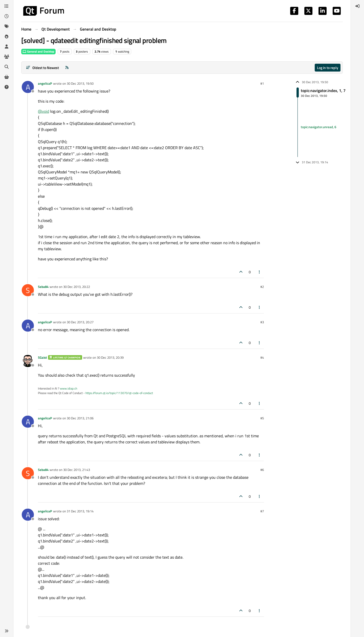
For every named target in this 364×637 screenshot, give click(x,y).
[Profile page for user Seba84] (28, 290)
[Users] (7, 47)
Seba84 (43, 287)
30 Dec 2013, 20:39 (110, 357)
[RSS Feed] (67, 68)
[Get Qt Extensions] (7, 77)
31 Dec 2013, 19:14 (80, 511)
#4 (262, 357)
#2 (262, 287)
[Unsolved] (7, 87)
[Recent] (7, 16)
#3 (262, 322)
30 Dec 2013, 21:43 (77, 470)
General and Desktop (38, 51)
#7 (262, 511)
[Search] (7, 67)
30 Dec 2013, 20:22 (77, 287)
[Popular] (7, 36)
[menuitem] (357, 6)
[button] (7, 631)
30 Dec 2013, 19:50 (80, 83)
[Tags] (7, 26)
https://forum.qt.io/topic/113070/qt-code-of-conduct (119, 393)
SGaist (42, 357)
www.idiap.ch (69, 388)
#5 (262, 418)
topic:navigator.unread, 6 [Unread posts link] (318, 127)
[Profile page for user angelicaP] (28, 87)
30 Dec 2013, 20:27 (80, 322)
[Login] (357, 6)
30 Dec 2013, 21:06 (80, 418)
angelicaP (45, 83)
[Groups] (7, 57)
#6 (262, 470)
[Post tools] (260, 272)
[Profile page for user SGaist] (28, 361)
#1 (262, 83)
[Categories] (7, 6)
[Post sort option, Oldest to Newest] (42, 68)
